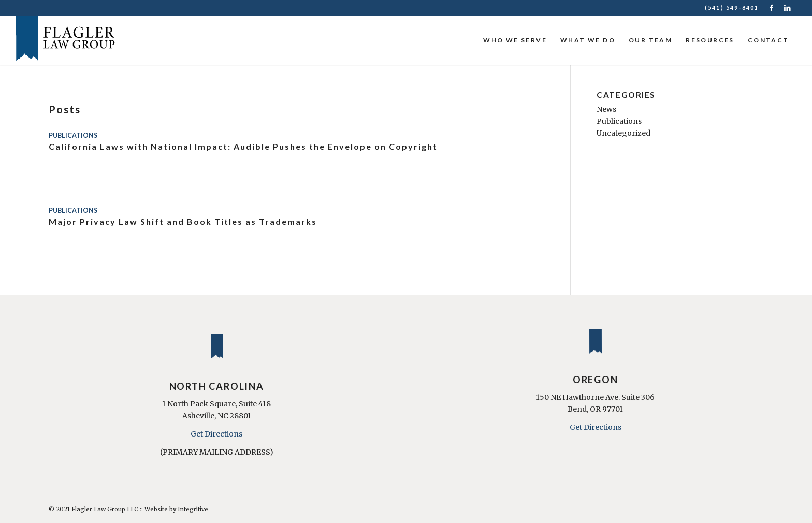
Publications (73, 135)
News (606, 109)
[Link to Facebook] (772, 8)
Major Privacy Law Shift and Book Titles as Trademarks (183, 221)
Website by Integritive (176, 509)
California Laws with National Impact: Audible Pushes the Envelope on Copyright (243, 146)
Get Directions (216, 434)
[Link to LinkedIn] (788, 8)
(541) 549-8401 (732, 8)
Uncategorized (624, 133)
